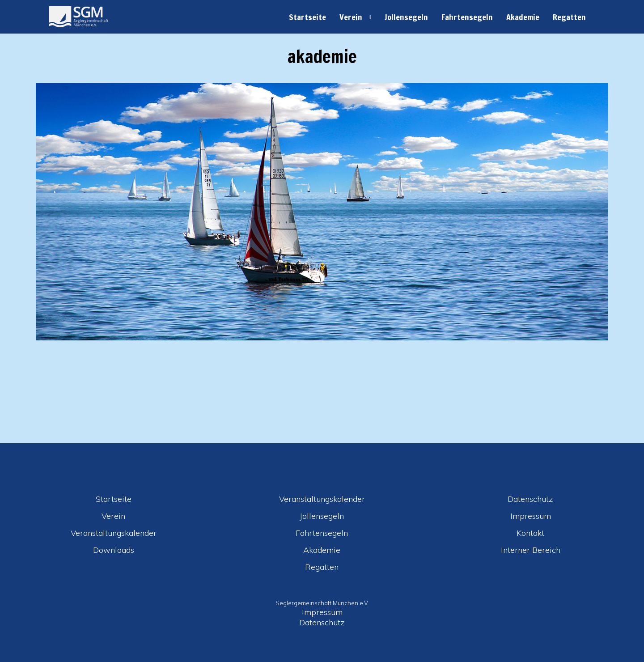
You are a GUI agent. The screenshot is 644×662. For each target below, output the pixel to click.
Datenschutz (530, 499)
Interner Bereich (531, 550)
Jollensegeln (406, 17)
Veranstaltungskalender (114, 533)
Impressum (531, 516)
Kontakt (530, 533)
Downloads (114, 550)
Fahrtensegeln (467, 17)
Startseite (307, 17)
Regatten (569, 17)
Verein (351, 17)
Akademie (523, 17)
